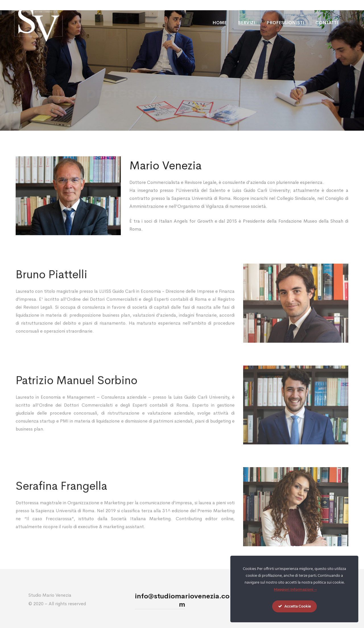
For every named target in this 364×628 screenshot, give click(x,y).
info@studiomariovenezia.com (182, 600)
